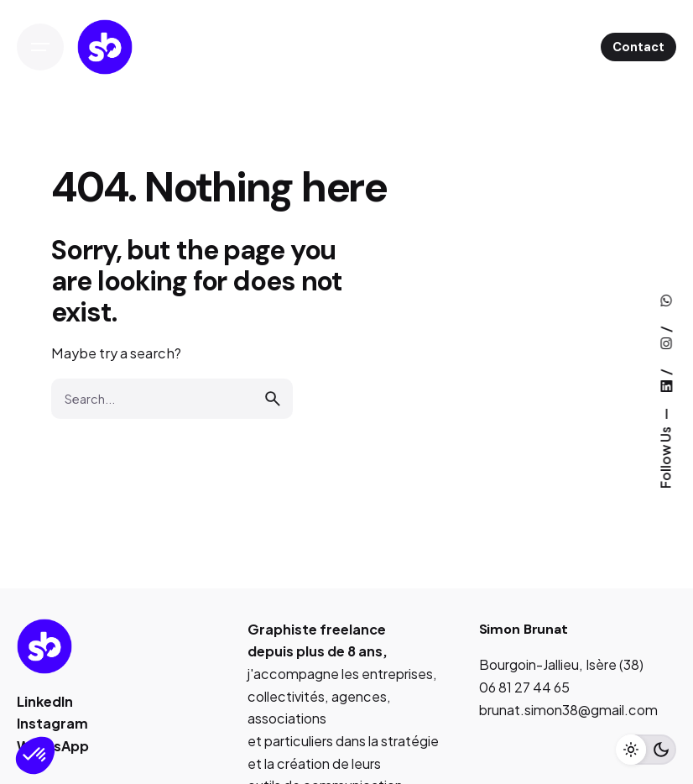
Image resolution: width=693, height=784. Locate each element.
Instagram (52, 723)
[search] (273, 399)
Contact (638, 47)
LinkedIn (45, 701)
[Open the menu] (40, 47)
